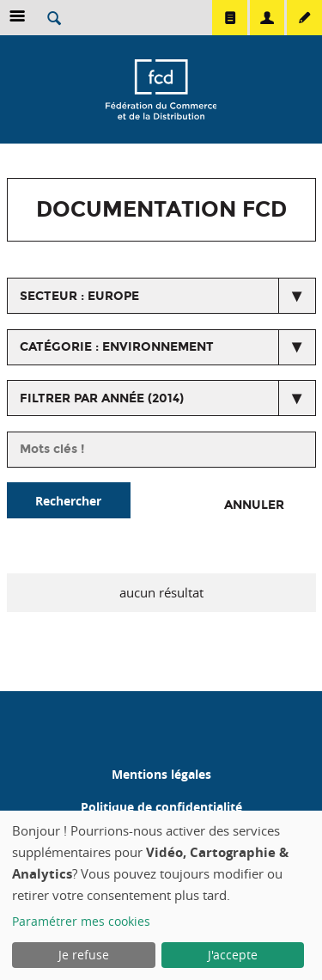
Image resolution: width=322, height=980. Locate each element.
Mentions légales (161, 774)
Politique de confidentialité (161, 807)
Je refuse (84, 955)
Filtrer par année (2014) (102, 398)
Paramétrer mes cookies (81, 921)
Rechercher (68, 501)
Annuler (254, 505)
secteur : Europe (79, 296)
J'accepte (233, 955)
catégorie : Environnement (117, 347)
